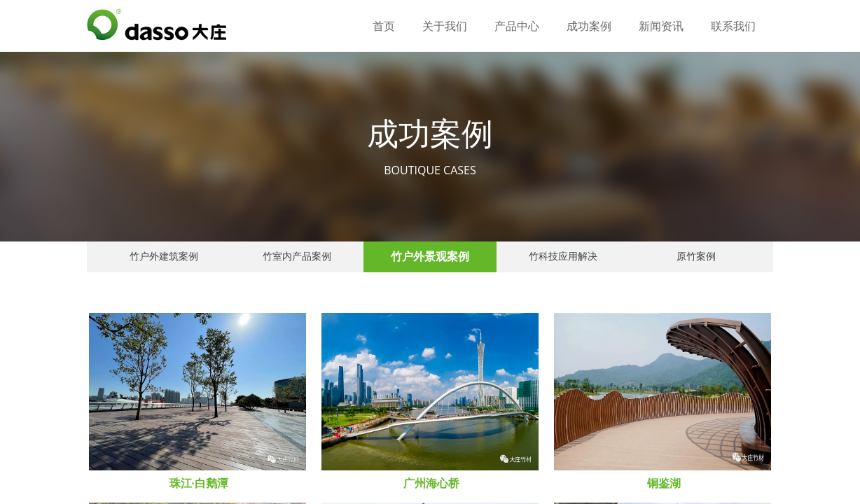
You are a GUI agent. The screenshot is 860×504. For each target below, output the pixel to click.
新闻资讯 (661, 26)
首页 (384, 26)
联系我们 (733, 26)
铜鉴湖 (664, 483)
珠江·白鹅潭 (199, 483)
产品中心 (517, 26)
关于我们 (445, 26)
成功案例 (589, 26)
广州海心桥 (431, 483)
